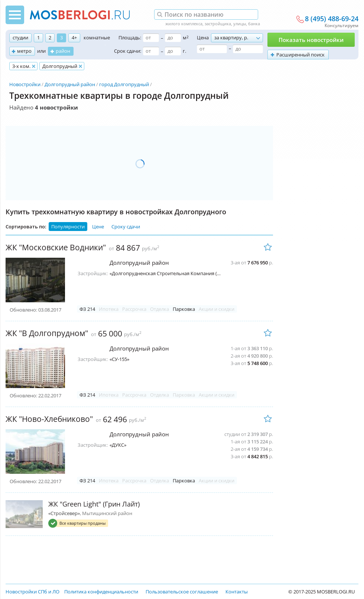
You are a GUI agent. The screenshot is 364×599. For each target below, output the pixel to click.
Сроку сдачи (126, 227)
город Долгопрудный (124, 84)
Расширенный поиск (300, 55)
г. (184, 51)
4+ (74, 38)
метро (24, 51)
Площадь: (130, 38)
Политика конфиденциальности (101, 592)
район (63, 51)
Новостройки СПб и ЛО (32, 592)
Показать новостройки (311, 40)
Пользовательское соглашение (182, 592)
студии (20, 38)
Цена (203, 38)
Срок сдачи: (128, 51)
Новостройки (25, 84)
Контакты (237, 592)
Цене (98, 227)
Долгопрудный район (70, 84)
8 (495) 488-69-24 (332, 19)
